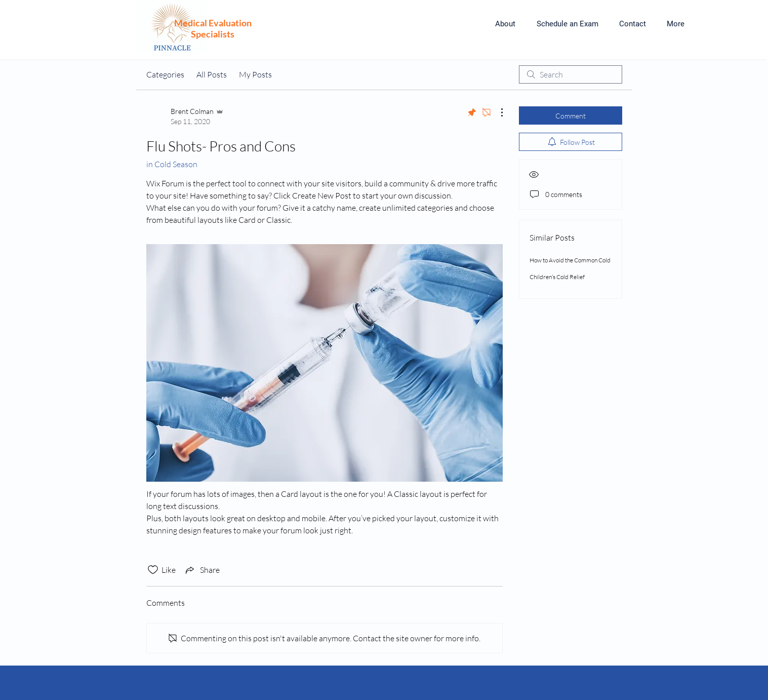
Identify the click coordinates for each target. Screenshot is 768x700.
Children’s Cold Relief (557, 277)
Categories (165, 74)
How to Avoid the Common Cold (570, 260)
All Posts (212, 74)
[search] (571, 74)
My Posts (255, 74)
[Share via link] (202, 570)
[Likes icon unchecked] (153, 570)
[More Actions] (497, 112)
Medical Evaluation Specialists (213, 28)
